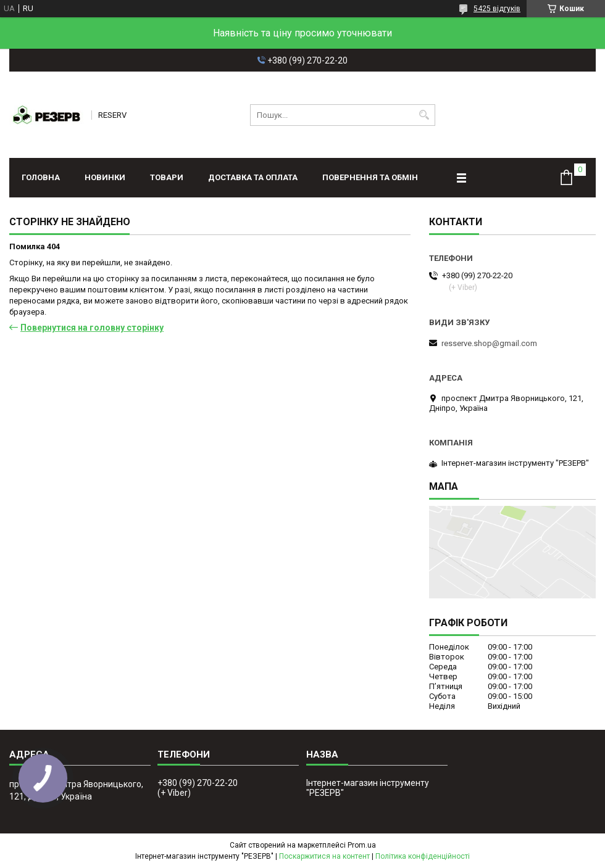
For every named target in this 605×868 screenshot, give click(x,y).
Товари (167, 177)
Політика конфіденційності (423, 856)
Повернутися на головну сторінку (92, 328)
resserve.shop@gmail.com (489, 343)
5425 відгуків (497, 9)
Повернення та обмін (370, 177)
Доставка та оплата (253, 177)
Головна (41, 177)
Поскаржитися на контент (324, 856)
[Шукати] (424, 115)
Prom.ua (362, 845)
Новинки (105, 177)
